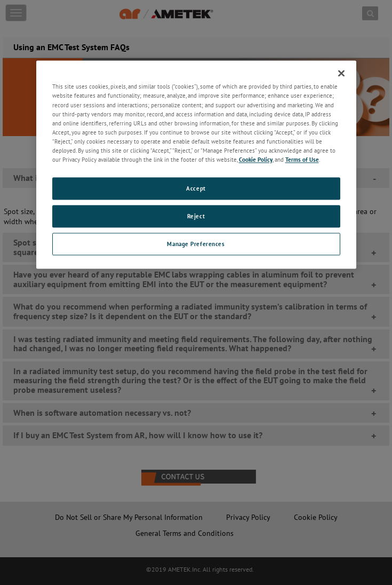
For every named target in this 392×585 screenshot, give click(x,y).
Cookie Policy (256, 159)
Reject (196, 216)
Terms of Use (302, 159)
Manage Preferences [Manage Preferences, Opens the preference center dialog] (196, 244)
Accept (196, 188)
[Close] (341, 74)
